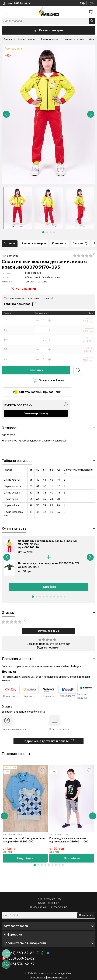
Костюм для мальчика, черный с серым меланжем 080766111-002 (69, 840)
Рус (91, 3)
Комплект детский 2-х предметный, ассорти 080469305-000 (24, 840)
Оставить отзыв (48, 631)
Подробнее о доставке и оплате (48, 741)
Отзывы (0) (80, 244)
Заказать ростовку (36, 413)
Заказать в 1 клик (48, 381)
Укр (82, 3)
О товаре (10, 244)
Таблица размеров (34, 244)
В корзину (36, 370)
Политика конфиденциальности (48, 977)
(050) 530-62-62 (18, 959)
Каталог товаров (49, 30)
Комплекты (59, 244)
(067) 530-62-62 (18, 953)
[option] (18, 208)
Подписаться (86, 915)
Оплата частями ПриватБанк (37, 392)
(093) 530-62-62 (18, 964)
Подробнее (48, 587)
